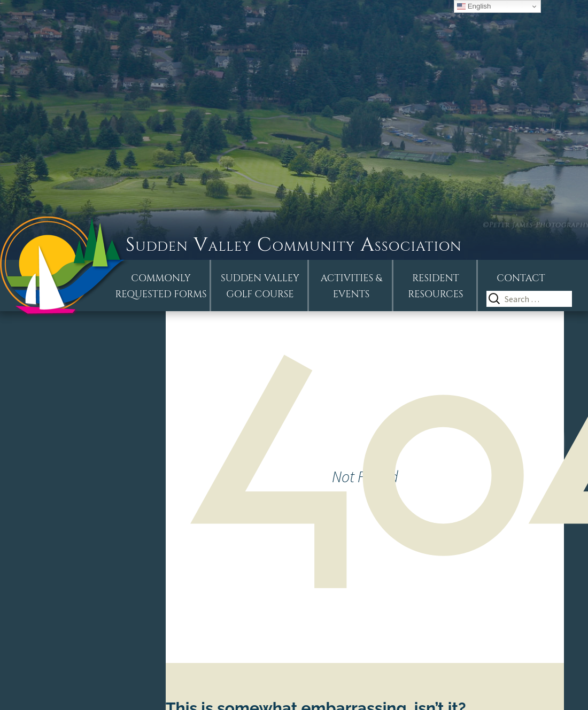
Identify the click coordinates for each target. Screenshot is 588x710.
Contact (521, 278)
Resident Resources (435, 286)
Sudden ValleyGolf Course (260, 286)
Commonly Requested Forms (161, 286)
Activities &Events (351, 286)
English (474, 6)
